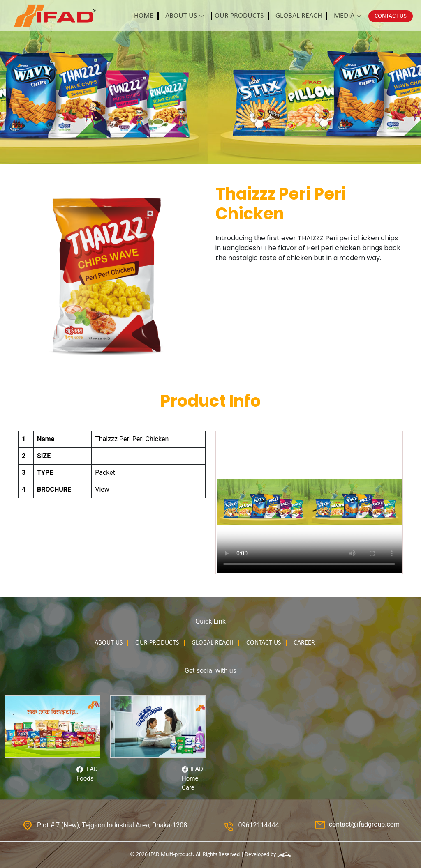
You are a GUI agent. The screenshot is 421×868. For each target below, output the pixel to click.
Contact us (264, 643)
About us (109, 643)
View (102, 489)
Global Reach (213, 643)
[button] (146, 16)
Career (304, 643)
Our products (157, 643)
